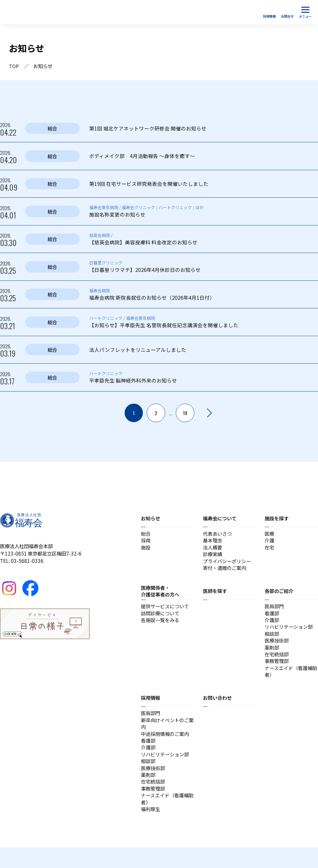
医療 (270, 535)
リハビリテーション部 (290, 634)
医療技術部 (277, 649)
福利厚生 (151, 829)
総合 (146, 535)
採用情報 (151, 709)
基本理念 (213, 542)
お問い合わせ (218, 709)
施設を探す (277, 519)
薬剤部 (272, 656)
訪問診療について (161, 619)
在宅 (270, 550)
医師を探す (216, 596)
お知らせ (151, 519)
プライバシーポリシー (229, 564)
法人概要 (213, 550)
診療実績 (213, 557)
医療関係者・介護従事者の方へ (161, 595)
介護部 (272, 626)
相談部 (272, 641)
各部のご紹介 (280, 596)
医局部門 (275, 611)
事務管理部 (277, 671)
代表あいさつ (218, 535)
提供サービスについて (167, 611)
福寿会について (221, 519)
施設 (146, 550)
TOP (14, 66)
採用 (146, 542)
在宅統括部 (277, 663)
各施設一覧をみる (161, 626)
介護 (270, 542)
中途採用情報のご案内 (167, 747)
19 (185, 413)
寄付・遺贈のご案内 (226, 572)
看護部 (272, 619)
